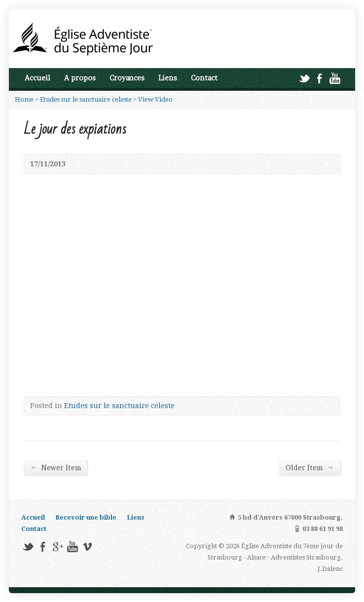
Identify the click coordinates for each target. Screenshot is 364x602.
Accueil (37, 78)
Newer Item (55, 468)
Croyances (127, 78)
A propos (80, 78)
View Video (155, 99)
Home (24, 99)
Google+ (57, 546)
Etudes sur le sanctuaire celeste (86, 99)
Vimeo (87, 546)
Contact (204, 78)
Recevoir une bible (86, 517)
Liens (168, 78)
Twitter (304, 78)
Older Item (309, 468)
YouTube (335, 78)
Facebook (319, 78)
